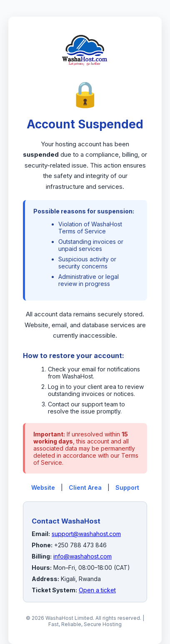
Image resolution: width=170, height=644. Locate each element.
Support (127, 487)
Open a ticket (97, 590)
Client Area (85, 487)
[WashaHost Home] (85, 75)
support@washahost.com (86, 534)
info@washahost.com (82, 556)
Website (43, 487)
